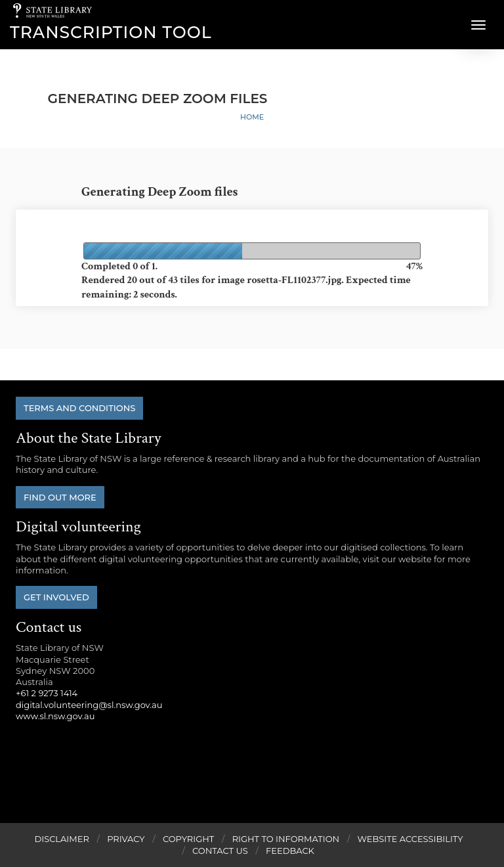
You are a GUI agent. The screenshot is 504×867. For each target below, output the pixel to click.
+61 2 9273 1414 (47, 693)
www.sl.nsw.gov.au (55, 716)
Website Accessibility (410, 839)
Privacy (126, 839)
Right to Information (286, 839)
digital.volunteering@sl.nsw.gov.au (89, 705)
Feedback (290, 851)
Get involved (56, 597)
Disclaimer (61, 839)
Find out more (60, 497)
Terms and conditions (79, 408)
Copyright (188, 839)
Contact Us (220, 851)
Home (252, 117)
